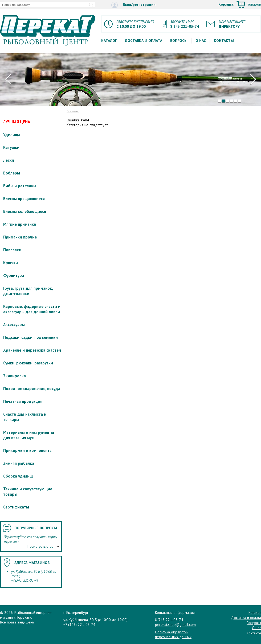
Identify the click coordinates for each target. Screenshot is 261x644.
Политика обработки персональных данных (173, 634)
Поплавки (12, 250)
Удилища (12, 135)
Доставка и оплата (144, 41)
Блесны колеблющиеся (25, 211)
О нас (201, 41)
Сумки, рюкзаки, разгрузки (28, 363)
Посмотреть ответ (41, 546)
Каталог (109, 41)
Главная (73, 111)
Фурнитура (14, 275)
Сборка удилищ (18, 476)
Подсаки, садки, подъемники (30, 337)
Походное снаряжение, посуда (32, 389)
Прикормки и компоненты (28, 450)
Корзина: (240, 5)
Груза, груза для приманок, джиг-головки (28, 291)
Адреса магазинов (32, 563)
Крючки (11, 263)
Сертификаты (16, 507)
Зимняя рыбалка (19, 463)
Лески (9, 160)
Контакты (224, 41)
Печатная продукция (23, 401)
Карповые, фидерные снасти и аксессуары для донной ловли (32, 309)
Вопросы (179, 41)
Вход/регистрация (133, 5)
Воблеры (12, 173)
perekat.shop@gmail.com (175, 625)
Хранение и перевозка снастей (32, 350)
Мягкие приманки (20, 224)
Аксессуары (14, 325)
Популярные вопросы (36, 528)
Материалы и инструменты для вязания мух (29, 435)
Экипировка (15, 376)
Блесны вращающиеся (24, 199)
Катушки (11, 147)
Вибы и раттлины (20, 186)
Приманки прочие (20, 237)
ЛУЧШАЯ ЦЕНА (17, 122)
